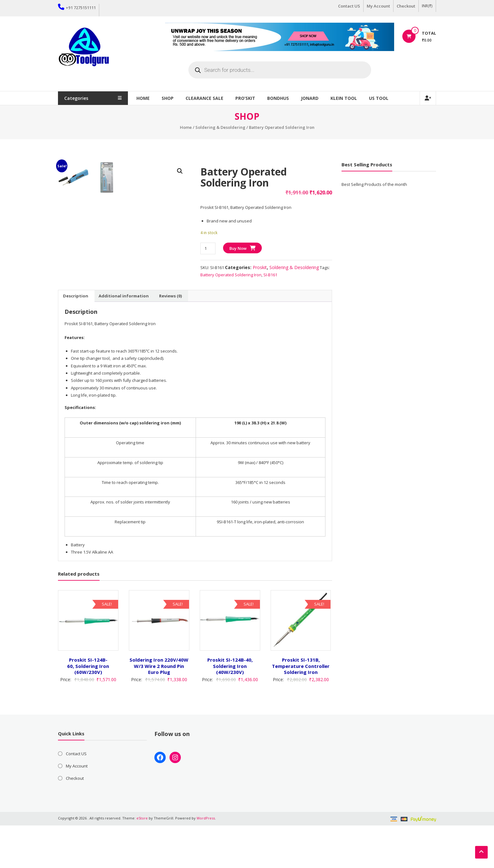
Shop (171, 98)
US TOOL (382, 98)
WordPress (206, 861)
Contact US (349, 6)
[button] (180, 171)
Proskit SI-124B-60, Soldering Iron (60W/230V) (88, 708)
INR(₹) (427, 6)
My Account (378, 6)
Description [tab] (76, 338)
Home (146, 98)
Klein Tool (347, 98)
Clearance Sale (208, 98)
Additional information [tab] (124, 338)
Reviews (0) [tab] (170, 338)
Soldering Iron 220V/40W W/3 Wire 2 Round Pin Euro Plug (159, 708)
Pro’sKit (249, 98)
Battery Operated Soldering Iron (231, 275)
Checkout (406, 6)
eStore (142, 861)
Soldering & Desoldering (220, 127)
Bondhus (281, 98)
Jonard (313, 98)
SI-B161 (270, 275)
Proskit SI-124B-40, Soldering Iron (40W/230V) (230, 708)
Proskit (260, 267)
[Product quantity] (208, 248)
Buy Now (238, 248)
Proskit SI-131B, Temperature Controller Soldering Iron (301, 708)
